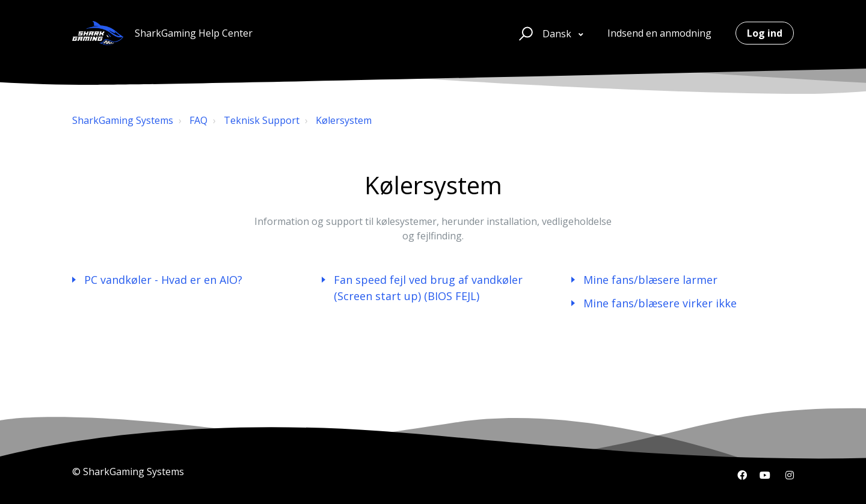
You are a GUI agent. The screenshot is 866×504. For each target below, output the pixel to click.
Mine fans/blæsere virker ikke (660, 303)
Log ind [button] (765, 33)
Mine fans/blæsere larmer (650, 280)
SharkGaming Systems (123, 120)
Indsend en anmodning (659, 33)
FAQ (198, 120)
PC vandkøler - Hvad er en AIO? (163, 280)
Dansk (558, 34)
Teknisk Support (262, 120)
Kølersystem (344, 120)
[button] (524, 33)
